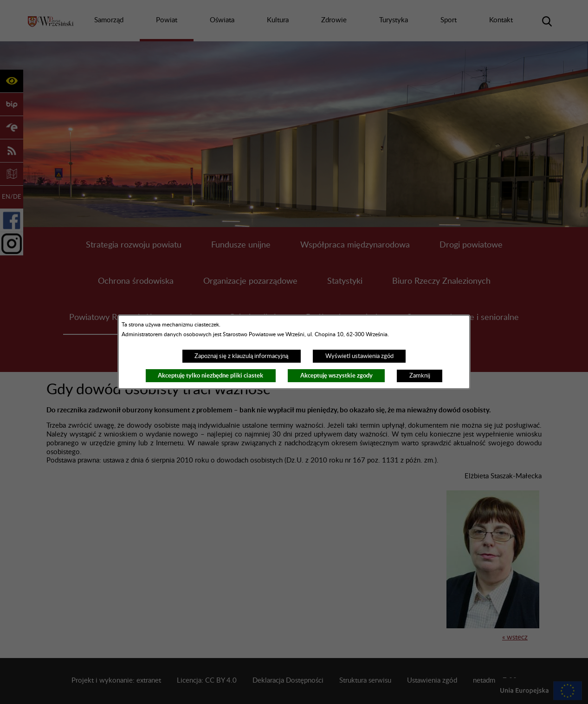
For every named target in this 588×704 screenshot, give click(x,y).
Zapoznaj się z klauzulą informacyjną (241, 356)
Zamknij (420, 376)
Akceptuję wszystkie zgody (336, 375)
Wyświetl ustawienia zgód (359, 356)
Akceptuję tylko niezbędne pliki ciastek (210, 375)
